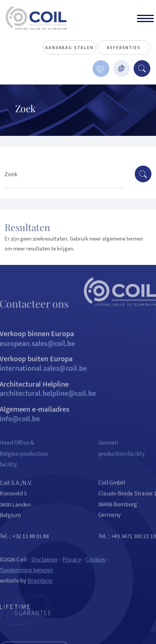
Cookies (96, 573)
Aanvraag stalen (69, 47)
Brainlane (38, 595)
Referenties (124, 47)
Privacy (71, 573)
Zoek (11, 174)
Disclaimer (43, 573)
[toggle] (145, 19)
